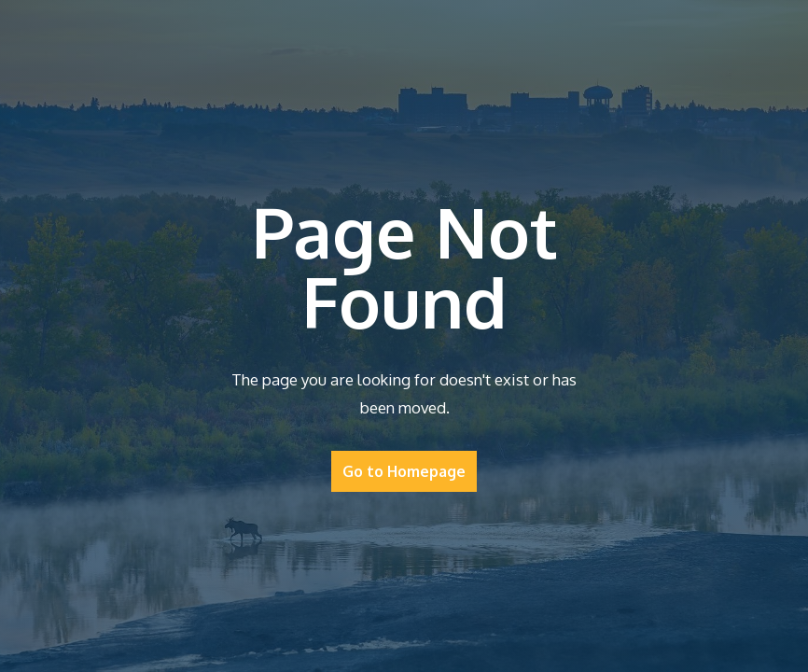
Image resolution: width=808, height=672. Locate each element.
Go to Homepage (404, 471)
